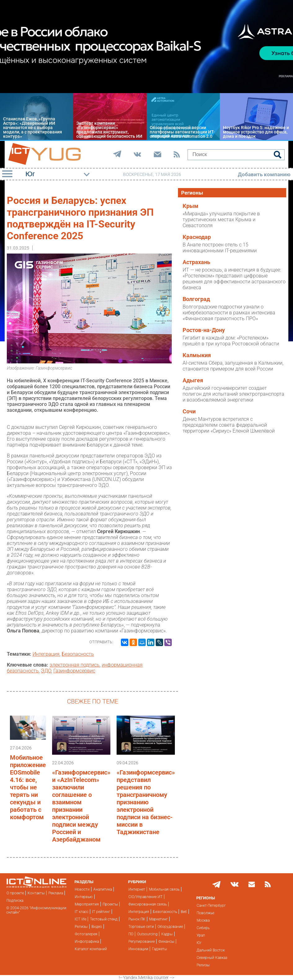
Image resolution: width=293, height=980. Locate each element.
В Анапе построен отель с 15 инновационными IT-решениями (220, 248)
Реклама (56, 893)
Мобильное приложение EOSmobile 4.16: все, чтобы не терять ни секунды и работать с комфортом (28, 787)
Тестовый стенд (104, 919)
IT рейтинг (101, 912)
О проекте (15, 893)
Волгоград (196, 299)
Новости (82, 889)
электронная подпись (75, 665)
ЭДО (46, 671)
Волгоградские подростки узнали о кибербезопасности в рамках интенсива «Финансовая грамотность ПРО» (229, 313)
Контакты (36, 893)
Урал (201, 935)
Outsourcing (147, 934)
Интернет (137, 889)
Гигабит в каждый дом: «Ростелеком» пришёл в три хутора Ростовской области (231, 341)
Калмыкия (197, 355)
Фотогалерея (86, 934)
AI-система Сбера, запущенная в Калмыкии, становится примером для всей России (233, 366)
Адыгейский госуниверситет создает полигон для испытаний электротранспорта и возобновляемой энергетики (233, 394)
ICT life (80, 919)
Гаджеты (160, 949)
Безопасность (78, 654)
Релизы (81, 927)
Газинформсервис (74, 671)
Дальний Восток (211, 950)
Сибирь (203, 928)
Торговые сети (141, 927)
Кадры (167, 934)
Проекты (110, 904)
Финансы (166, 942)
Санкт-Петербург (211, 906)
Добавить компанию (264, 174)
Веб (184, 912)
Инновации (138, 949)
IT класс (82, 912)
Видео (97, 927)
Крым (191, 206)
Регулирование (142, 942)
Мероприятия (87, 904)
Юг (199, 943)
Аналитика (103, 889)
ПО (131, 934)
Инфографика (87, 942)
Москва (203, 920)
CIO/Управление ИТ (145, 897)
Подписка (15, 901)
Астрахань (196, 262)
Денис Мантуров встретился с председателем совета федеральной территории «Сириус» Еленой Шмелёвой (229, 425)
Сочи (189, 411)
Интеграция (46, 654)
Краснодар (197, 237)
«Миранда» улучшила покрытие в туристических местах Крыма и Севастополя (221, 220)
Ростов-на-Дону (204, 330)
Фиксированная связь (148, 904)
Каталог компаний (91, 949)
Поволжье (205, 913)
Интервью (84, 897)
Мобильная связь (164, 889)
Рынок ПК (137, 919)
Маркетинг (158, 919)
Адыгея (193, 380)
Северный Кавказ (212, 958)
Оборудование (170, 927)
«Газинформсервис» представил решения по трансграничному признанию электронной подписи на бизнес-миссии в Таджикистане (146, 802)
